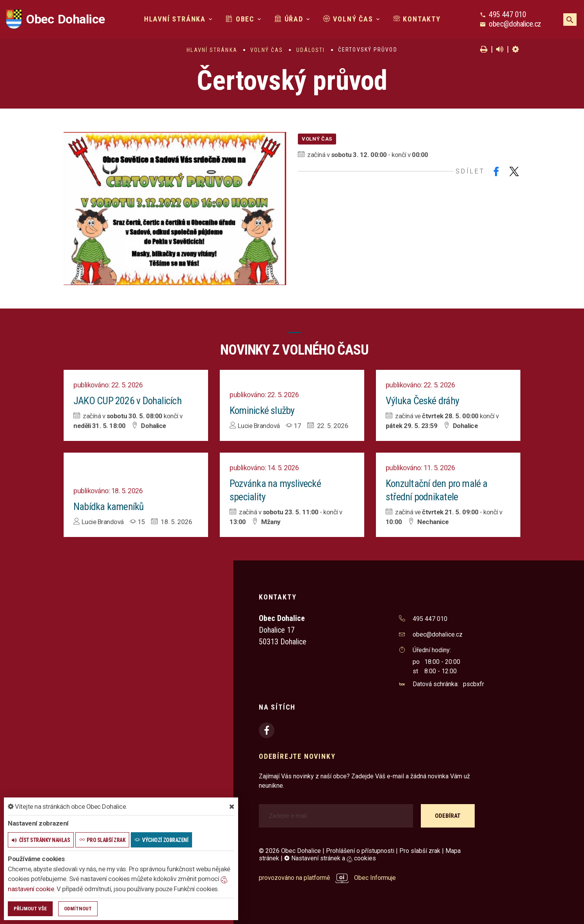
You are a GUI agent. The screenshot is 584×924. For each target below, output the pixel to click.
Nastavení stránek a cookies (330, 858)
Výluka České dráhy (422, 401)
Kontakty (417, 19)
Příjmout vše (30, 909)
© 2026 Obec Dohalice (290, 851)
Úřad (289, 19)
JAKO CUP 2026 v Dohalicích (128, 401)
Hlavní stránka (175, 19)
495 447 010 (507, 14)
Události (311, 50)
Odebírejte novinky (297, 756)
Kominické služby (262, 410)
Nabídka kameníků (109, 507)
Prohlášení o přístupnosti (360, 851)
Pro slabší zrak (420, 851)
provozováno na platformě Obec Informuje (327, 878)
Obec (240, 19)
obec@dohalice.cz (515, 24)
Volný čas (348, 19)
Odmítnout (78, 909)
